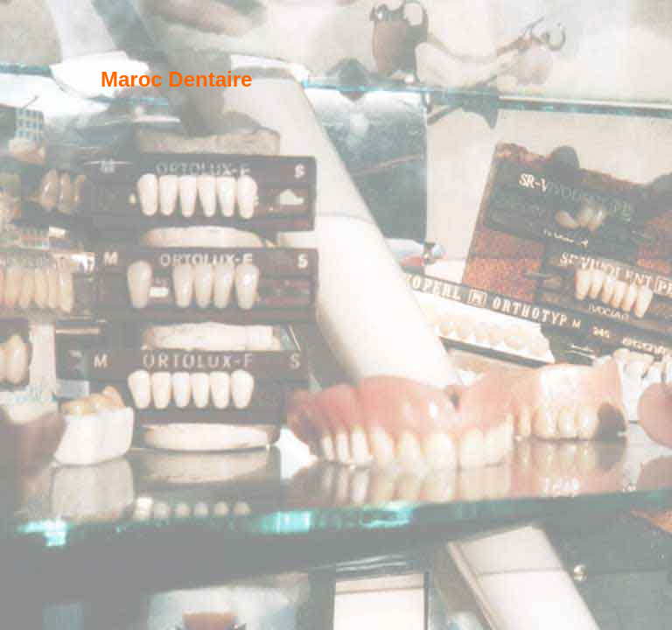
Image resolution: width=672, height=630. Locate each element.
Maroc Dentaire (176, 79)
